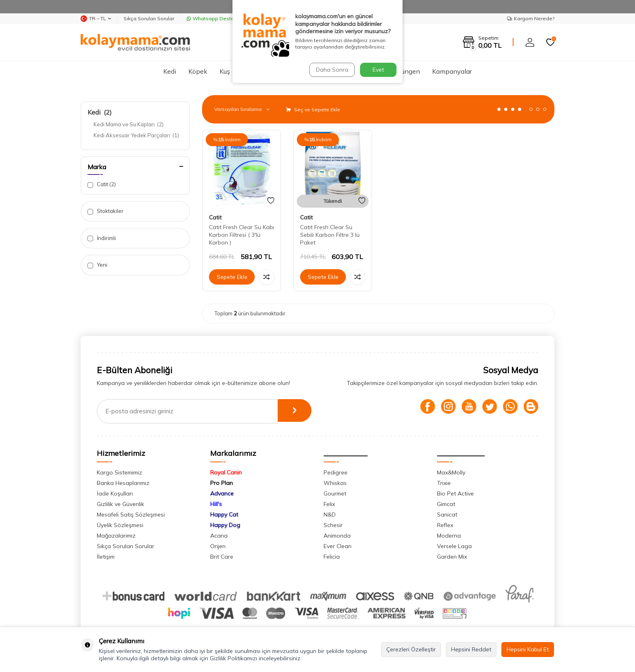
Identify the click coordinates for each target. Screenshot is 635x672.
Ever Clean (338, 546)
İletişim (106, 557)
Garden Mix (452, 557)
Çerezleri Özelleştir (411, 649)
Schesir (333, 525)
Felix (329, 504)
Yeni (97, 265)
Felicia (332, 557)
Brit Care (222, 557)
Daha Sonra (331, 70)
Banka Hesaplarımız (123, 483)
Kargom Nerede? (531, 18)
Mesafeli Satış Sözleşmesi (131, 515)
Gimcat (446, 504)
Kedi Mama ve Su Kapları (129, 124)
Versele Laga (454, 546)
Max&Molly (451, 472)
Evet (378, 70)
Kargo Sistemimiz (119, 472)
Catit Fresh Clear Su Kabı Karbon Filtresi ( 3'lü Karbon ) (242, 235)
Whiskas (335, 483)
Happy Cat (224, 515)
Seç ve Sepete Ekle (313, 110)
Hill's (216, 504)
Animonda (337, 536)
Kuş (225, 71)
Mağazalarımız (116, 536)
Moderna (449, 536)
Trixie (444, 483)
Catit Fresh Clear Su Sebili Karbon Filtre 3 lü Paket (330, 235)
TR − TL (96, 19)
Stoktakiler (105, 211)
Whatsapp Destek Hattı (218, 18)
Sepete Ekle (232, 277)
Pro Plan (222, 483)
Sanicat (447, 515)
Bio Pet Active (455, 493)
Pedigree (336, 472)
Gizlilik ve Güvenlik (120, 504)
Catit (102, 184)
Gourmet (335, 493)
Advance (222, 493)
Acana (219, 536)
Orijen (218, 546)
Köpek (198, 71)
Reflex (445, 525)
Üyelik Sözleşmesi (120, 525)
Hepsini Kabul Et (528, 649)
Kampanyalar (452, 71)
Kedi (170, 71)
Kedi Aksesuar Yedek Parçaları (136, 135)
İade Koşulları (115, 493)
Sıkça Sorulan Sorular (149, 18)
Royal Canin (226, 472)
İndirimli (102, 238)
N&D (330, 515)
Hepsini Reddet (471, 649)
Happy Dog (225, 525)
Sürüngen (406, 71)
